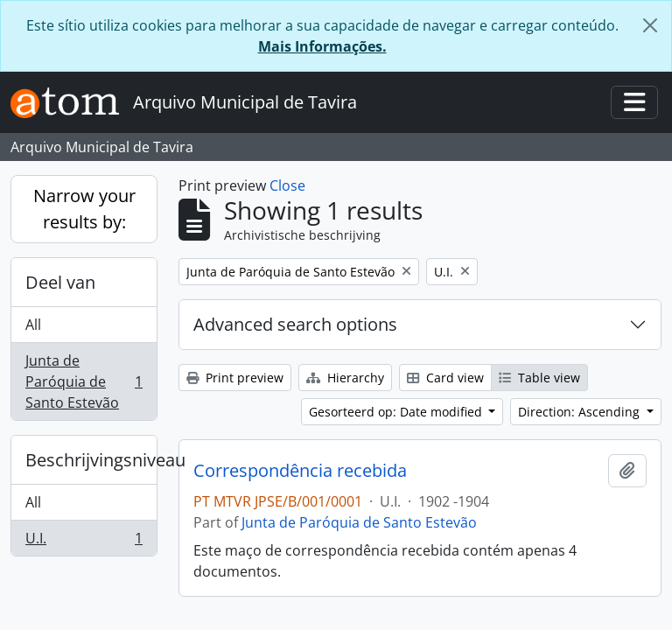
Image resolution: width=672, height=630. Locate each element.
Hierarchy (345, 378)
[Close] (650, 25)
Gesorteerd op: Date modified (397, 412)
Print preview (235, 378)
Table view (539, 378)
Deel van (60, 282)
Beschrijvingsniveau (91, 460)
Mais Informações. (322, 46)
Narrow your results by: (84, 209)
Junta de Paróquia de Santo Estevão (84, 381)
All (33, 325)
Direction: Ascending (581, 412)
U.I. (84, 542)
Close (287, 185)
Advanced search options (295, 324)
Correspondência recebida (300, 471)
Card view (445, 378)
